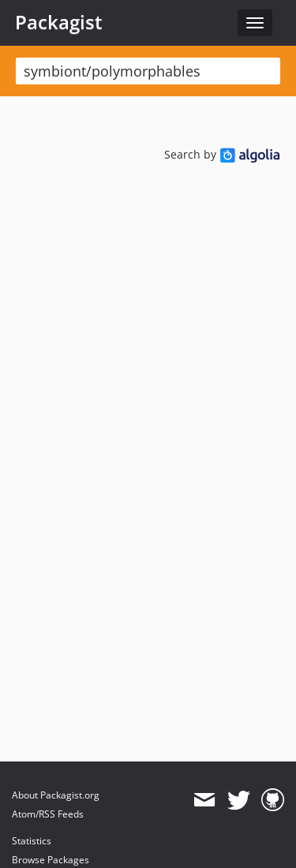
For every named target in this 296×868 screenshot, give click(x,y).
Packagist (59, 22)
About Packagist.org (56, 795)
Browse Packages (51, 860)
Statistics (32, 841)
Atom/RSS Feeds (48, 814)
